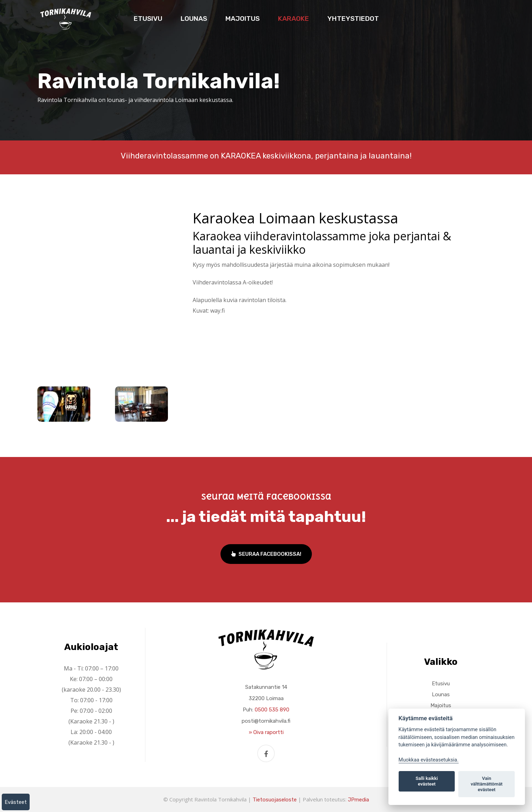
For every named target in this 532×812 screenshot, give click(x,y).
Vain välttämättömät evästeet (486, 784)
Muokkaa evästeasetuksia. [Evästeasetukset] (429, 760)
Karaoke (294, 19)
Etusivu (148, 19)
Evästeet (16, 802)
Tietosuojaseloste (275, 800)
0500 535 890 (272, 710)
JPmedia (358, 800)
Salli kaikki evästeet (427, 781)
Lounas (194, 19)
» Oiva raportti (266, 732)
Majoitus (243, 19)
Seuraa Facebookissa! (266, 554)
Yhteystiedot (353, 19)
